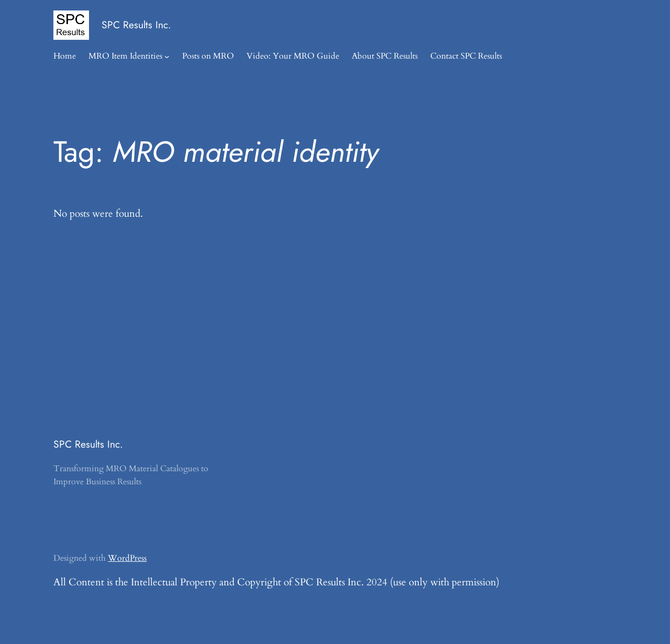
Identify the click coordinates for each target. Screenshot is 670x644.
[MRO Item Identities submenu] (167, 57)
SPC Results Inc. (136, 25)
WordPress (127, 558)
